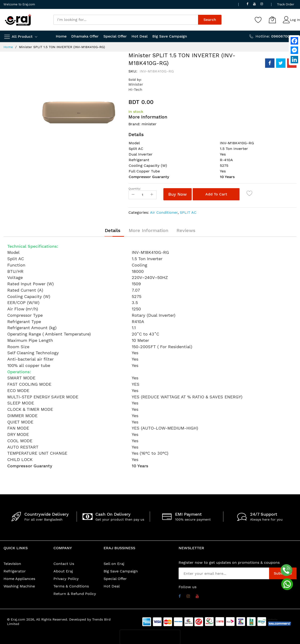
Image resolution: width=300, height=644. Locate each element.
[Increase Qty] (152, 195)
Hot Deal (112, 586)
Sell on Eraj (114, 564)
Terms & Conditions (71, 586)
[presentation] (150, 637)
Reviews (186, 230)
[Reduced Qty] (133, 195)
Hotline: (276, 36)
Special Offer (115, 579)
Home (8, 47)
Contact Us (64, 564)
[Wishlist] (258, 20)
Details (113, 230)
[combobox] (126, 20)
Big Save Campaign (121, 571)
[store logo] (18, 20)
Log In (295, 20)
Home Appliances (19, 579)
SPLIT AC (188, 212)
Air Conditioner (164, 212)
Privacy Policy (66, 579)
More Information (148, 230)
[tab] (113, 230)
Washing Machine (19, 586)
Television (12, 564)
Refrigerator (15, 571)
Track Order (286, 4)
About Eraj (63, 571)
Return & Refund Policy (75, 594)
